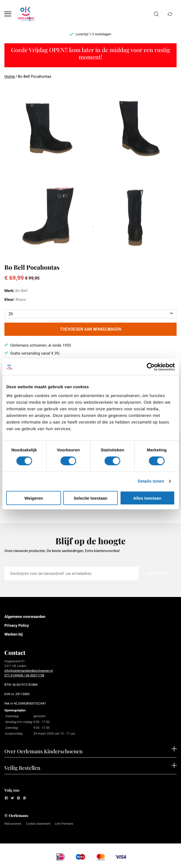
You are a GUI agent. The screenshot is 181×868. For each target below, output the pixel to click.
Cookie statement (38, 824)
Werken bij (13, 634)
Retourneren (13, 824)
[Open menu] (8, 14)
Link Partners (64, 824)
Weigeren (34, 498)
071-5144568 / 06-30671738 (24, 675)
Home (10, 77)
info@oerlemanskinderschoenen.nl (29, 671)
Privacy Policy (17, 626)
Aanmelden (158, 573)
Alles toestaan (147, 498)
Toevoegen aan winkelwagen (91, 329)
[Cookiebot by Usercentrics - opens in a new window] (151, 367)
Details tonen (151, 481)
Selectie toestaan (90, 498)
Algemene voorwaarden (25, 617)
